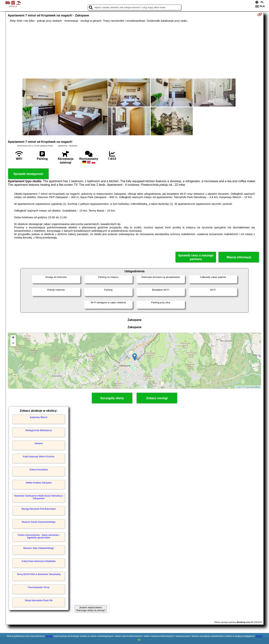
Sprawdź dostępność (28, 174)
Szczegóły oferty (112, 398)
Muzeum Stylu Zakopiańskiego (39, 548)
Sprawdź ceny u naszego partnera (196, 257)
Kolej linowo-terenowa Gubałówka (39, 561)
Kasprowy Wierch (39, 417)
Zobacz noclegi (157, 398)
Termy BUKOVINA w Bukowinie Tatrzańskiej (39, 574)
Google (49, 636)
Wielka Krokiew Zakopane (39, 483)
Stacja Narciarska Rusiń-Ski (39, 600)
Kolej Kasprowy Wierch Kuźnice (39, 457)
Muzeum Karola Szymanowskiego (39, 522)
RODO (259, 636)
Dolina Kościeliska (39, 470)
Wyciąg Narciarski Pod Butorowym (39, 509)
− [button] (13, 343)
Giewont (39, 443)
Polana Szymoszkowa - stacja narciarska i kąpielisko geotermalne (39, 536)
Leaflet (239, 387)
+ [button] (13, 338)
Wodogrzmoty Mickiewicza (39, 430)
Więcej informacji (239, 257)
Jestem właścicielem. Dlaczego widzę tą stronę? (91, 609)
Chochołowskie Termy (39, 587)
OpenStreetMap (253, 387)
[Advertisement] (134, 50)
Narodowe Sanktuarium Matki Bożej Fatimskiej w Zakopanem (39, 497)
